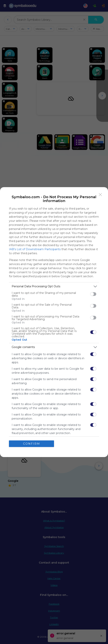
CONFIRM (32, 444)
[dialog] (54, 322)
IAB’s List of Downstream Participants (35, 249)
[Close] (100, 195)
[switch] (93, 294)
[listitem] (54, 286)
